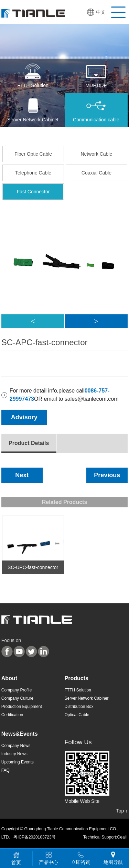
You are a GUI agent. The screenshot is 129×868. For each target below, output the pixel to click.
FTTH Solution (78, 690)
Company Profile (17, 690)
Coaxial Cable (96, 173)
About (9, 678)
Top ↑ (122, 811)
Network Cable (96, 154)
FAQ (6, 770)
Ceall (122, 837)
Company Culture (17, 698)
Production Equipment (22, 707)
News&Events (20, 734)
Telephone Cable (33, 173)
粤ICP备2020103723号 (35, 837)
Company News (16, 746)
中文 (101, 12)
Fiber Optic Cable (33, 154)
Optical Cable (77, 715)
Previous (107, 475)
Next (22, 475)
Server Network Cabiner (87, 698)
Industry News (14, 754)
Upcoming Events (18, 762)
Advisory (24, 417)
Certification (12, 715)
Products (77, 678)
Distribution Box (79, 707)
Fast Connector (33, 192)
